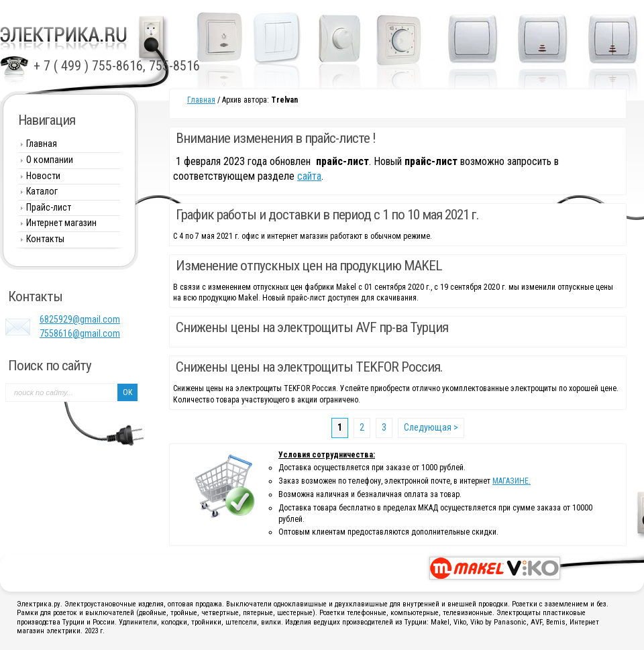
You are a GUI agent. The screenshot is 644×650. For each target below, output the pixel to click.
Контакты (45, 239)
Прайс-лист (49, 207)
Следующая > (431, 427)
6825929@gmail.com (80, 319)
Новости (43, 176)
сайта (309, 176)
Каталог (42, 191)
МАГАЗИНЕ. (512, 481)
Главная (201, 100)
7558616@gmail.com (80, 333)
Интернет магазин (61, 223)
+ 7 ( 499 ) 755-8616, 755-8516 (117, 66)
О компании (50, 160)
